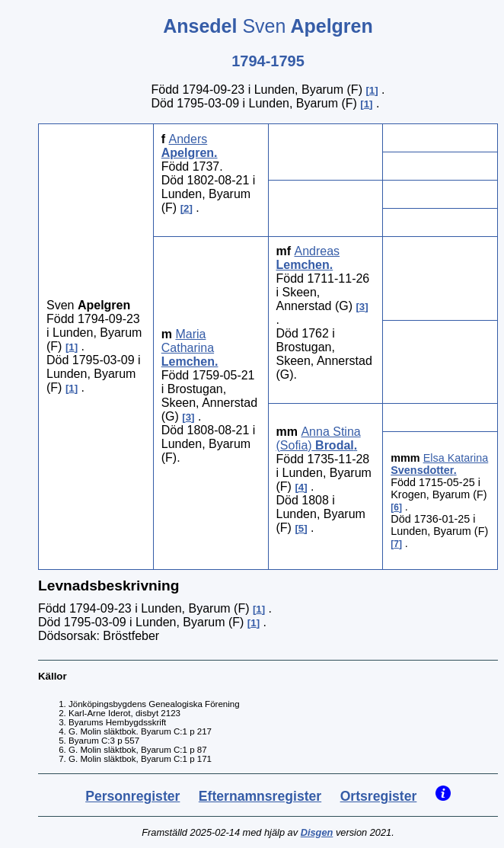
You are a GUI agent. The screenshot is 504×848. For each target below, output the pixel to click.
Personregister (132, 796)
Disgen (317, 832)
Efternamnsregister (260, 796)
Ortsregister (379, 796)
